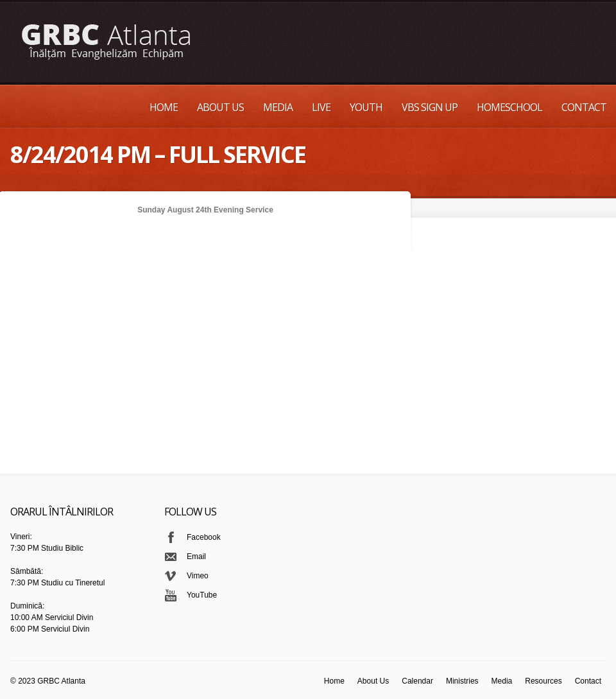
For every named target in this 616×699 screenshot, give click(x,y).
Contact (584, 107)
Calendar (417, 681)
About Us (220, 107)
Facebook (204, 537)
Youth (366, 107)
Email (196, 557)
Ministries (462, 681)
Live (321, 107)
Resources (543, 681)
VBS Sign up (430, 107)
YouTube (202, 595)
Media (278, 107)
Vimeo (198, 576)
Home (164, 107)
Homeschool (509, 107)
